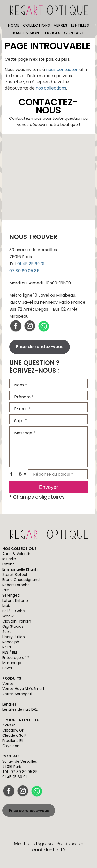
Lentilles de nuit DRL (20, 709)
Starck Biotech (15, 575)
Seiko (7, 632)
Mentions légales (33, 843)
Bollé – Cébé (14, 611)
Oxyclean (11, 746)
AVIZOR (9, 725)
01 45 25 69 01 (31, 264)
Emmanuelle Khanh (20, 569)
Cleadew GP (13, 730)
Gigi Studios (13, 626)
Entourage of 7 (16, 658)
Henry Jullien (14, 637)
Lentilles (80, 25)
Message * (48, 447)
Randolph (11, 642)
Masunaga (12, 663)
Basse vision (26, 33)
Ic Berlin (9, 559)
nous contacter (62, 69)
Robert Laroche (16, 585)
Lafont (8, 564)
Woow (8, 616)
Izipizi (7, 606)
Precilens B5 (13, 741)
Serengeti (11, 595)
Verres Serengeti (17, 694)
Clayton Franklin (17, 621)
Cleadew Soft (14, 735)
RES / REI (10, 652)
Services (52, 33)
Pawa (7, 668)
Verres (61, 25)
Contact (74, 33)
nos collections (51, 88)
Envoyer (48, 487)
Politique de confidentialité (58, 847)
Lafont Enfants (16, 600)
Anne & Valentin (17, 554)
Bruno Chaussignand (21, 580)
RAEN (7, 647)
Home (14, 25)
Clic (6, 590)
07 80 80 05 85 (24, 271)
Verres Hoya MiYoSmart (23, 689)
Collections (37, 25)
